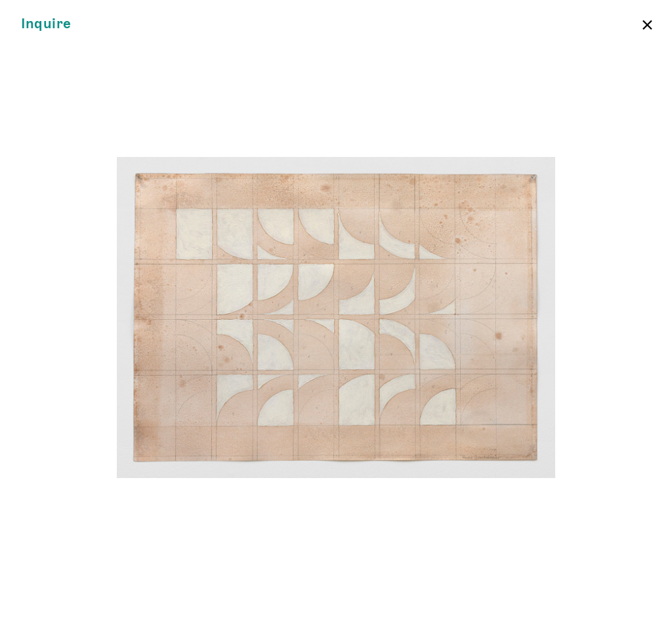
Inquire (46, 24)
